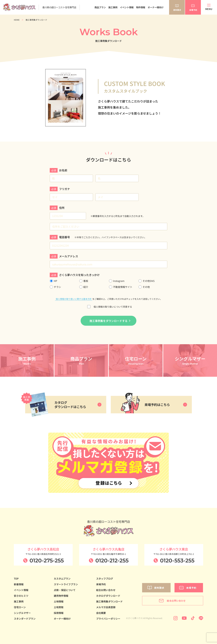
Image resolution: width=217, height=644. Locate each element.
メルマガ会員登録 (106, 607)
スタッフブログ (105, 579)
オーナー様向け (156, 7)
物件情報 (141, 7)
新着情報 (19, 584)
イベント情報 (127, 7)
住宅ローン (20, 607)
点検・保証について (65, 590)
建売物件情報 (61, 596)
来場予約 (101, 584)
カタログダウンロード (108, 596)
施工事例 (113, 7)
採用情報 (59, 613)
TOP (16, 579)
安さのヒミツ (21, 596)
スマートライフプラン (66, 584)
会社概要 (101, 613)
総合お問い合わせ (106, 590)
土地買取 (59, 607)
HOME (17, 20)
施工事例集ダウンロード (109, 601)
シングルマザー (22, 613)
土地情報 (59, 601)
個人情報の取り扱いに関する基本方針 (74, 299)
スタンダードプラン (25, 619)
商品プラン (100, 7)
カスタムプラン (62, 579)
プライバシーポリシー (108, 619)
